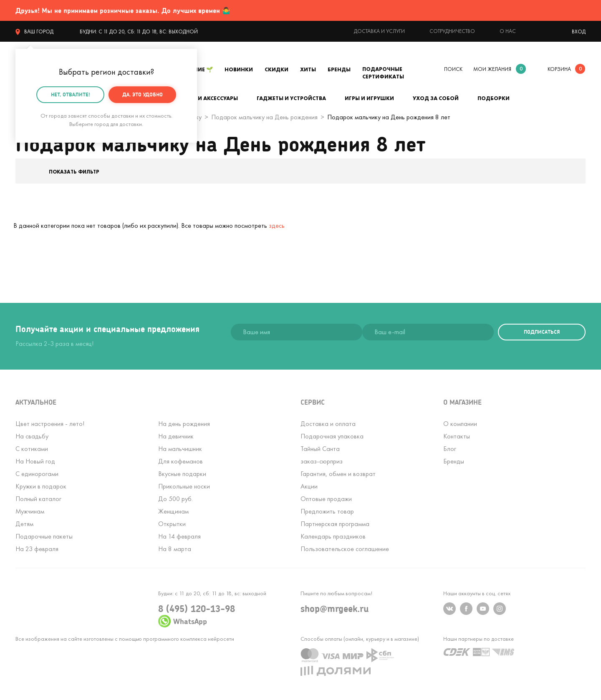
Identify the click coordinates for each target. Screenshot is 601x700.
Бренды (339, 69)
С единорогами (37, 474)
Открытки (172, 524)
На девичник (176, 436)
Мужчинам (30, 511)
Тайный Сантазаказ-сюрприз (322, 455)
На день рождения (184, 424)
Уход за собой (436, 98)
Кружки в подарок (41, 486)
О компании (460, 424)
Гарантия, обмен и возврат (338, 474)
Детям (24, 524)
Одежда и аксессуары (205, 98)
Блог (450, 449)
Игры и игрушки (369, 98)
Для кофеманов (181, 461)
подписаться (542, 332)
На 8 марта (175, 549)
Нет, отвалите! (71, 94)
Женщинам (173, 511)
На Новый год (35, 461)
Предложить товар (327, 511)
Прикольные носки (184, 486)
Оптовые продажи (326, 499)
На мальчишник (180, 449)
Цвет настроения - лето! (50, 424)
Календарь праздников (333, 536)
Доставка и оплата (328, 424)
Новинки (239, 69)
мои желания (492, 69)
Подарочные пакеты (44, 536)
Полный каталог (38, 499)
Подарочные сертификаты (383, 73)
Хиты (308, 69)
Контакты (457, 436)
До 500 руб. (176, 499)
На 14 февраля (179, 536)
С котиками (32, 449)
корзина (559, 69)
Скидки (277, 69)
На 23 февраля (37, 549)
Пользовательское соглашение (345, 549)
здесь (277, 225)
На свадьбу (32, 436)
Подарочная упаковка (332, 436)
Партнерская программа (335, 524)
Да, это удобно (143, 94)
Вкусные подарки (182, 474)
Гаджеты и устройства (291, 98)
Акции (309, 486)
